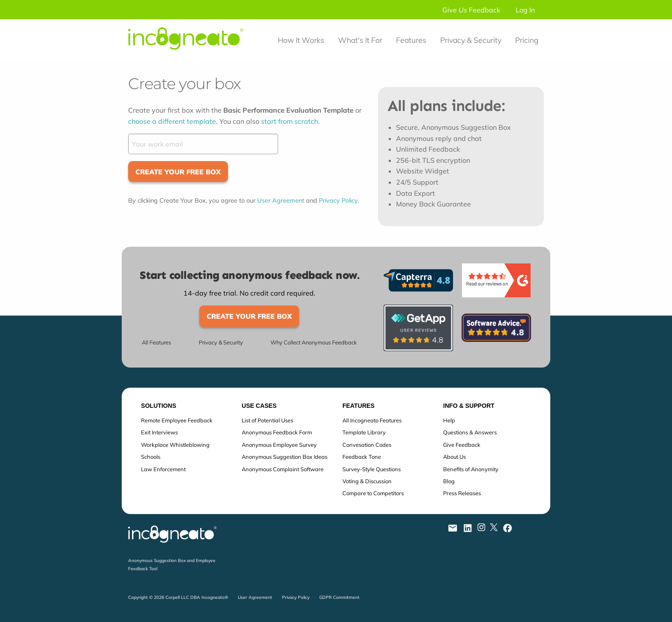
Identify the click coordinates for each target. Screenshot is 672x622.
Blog (449, 481)
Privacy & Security (471, 40)
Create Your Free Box (178, 172)
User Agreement (281, 200)
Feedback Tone (362, 457)
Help (449, 420)
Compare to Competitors (373, 493)
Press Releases (462, 493)
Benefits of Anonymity (471, 469)
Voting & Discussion (367, 481)
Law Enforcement (163, 469)
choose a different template (172, 121)
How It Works (301, 40)
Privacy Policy (338, 200)
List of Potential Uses (267, 420)
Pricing (527, 40)
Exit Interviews (159, 432)
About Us (454, 457)
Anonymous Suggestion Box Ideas (285, 457)
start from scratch (289, 121)
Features (411, 40)
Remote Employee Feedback (177, 420)
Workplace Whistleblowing (175, 445)
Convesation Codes (367, 445)
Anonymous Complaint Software (283, 469)
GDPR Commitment (339, 597)
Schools (151, 457)
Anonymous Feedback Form (277, 432)
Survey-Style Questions (372, 469)
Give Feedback (471, 10)
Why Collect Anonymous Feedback (313, 342)
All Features (156, 342)
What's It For (360, 40)
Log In (525, 10)
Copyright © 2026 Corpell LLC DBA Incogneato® (178, 597)
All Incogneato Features (372, 420)
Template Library (364, 432)
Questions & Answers (470, 432)
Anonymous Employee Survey (279, 445)
